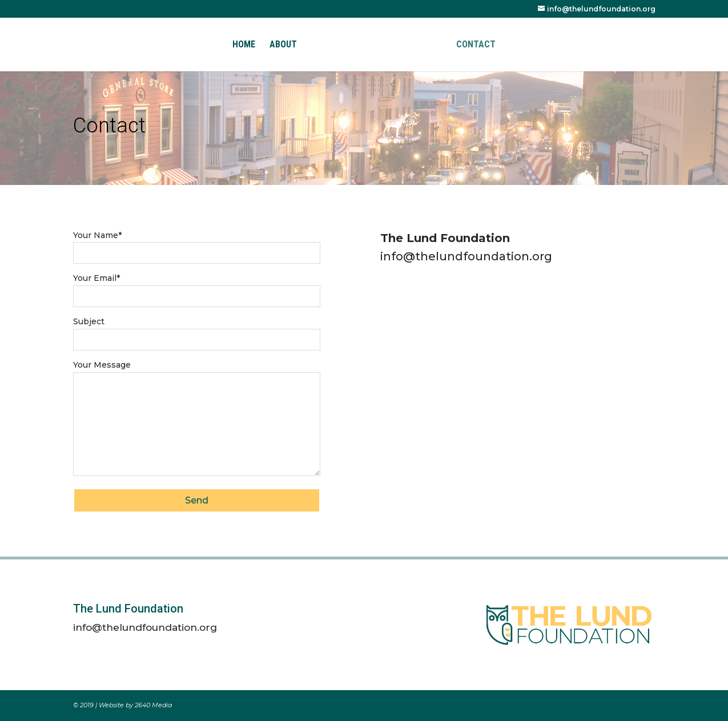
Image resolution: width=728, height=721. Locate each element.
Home (244, 45)
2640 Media (153, 705)
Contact (476, 45)
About (283, 45)
